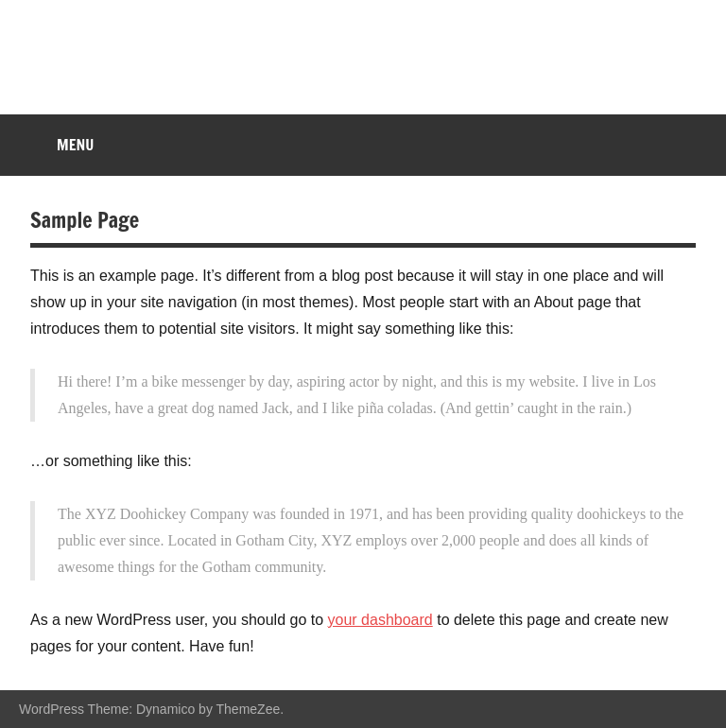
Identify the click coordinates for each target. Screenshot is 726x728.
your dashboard (380, 620)
